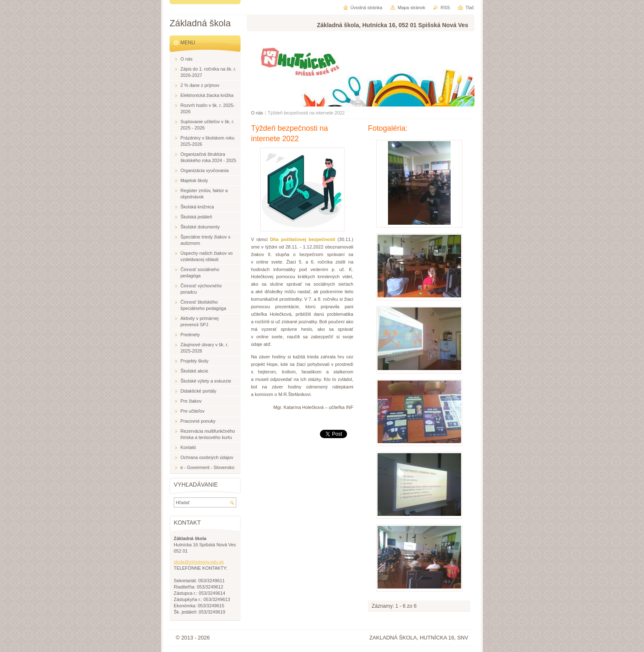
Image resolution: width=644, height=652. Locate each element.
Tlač (470, 8)
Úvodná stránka (366, 8)
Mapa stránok (411, 8)
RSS (445, 8)
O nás (257, 113)
